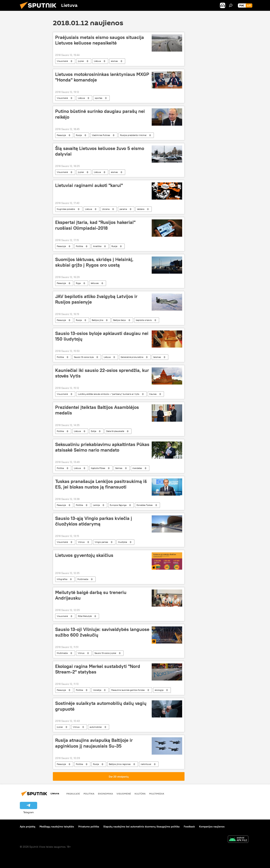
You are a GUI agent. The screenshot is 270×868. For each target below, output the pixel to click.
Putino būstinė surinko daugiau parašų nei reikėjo (100, 114)
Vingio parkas (101, 542)
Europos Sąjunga (118, 505)
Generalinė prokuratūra (132, 357)
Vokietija (97, 690)
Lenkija (96, 505)
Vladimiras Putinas (101, 135)
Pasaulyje (61, 135)
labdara (141, 209)
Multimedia (83, 579)
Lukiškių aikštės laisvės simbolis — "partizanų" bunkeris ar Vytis (109, 394)
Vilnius (81, 542)
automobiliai (96, 727)
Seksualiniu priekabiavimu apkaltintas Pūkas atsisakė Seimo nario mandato (102, 447)
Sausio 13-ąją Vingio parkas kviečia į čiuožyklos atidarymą (94, 521)
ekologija (159, 690)
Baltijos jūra (97, 320)
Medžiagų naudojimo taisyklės (57, 827)
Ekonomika (105, 794)
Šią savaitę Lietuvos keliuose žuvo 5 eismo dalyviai (100, 151)
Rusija (79, 135)
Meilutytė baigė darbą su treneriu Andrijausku (91, 595)
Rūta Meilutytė (85, 616)
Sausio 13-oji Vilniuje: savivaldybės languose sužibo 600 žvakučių (102, 632)
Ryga (78, 283)
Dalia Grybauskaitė (115, 431)
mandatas (137, 468)
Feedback (189, 827)
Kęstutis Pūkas (98, 468)
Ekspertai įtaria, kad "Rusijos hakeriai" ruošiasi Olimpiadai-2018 (95, 225)
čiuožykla (123, 542)
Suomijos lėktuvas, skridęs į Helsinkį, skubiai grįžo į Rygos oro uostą (94, 262)
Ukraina (106, 209)
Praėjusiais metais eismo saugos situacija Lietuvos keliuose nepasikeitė (100, 40)
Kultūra (140, 794)
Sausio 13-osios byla (84, 357)
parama (123, 209)
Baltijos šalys (119, 320)
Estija (94, 431)
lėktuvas (95, 283)
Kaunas (153, 394)
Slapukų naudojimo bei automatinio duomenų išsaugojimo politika (141, 827)
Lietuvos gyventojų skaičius (84, 555)
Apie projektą (28, 827)
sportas (99, 98)
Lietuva (97, 61)
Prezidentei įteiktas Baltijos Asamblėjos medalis (97, 410)
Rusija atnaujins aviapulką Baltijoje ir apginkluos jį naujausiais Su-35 (94, 743)
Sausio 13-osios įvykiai (105, 653)
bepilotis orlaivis (144, 320)
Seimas (119, 468)
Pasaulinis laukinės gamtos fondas (128, 690)
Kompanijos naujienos (212, 827)
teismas (157, 357)
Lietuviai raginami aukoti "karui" (89, 185)
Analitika (97, 246)
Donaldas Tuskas (145, 505)
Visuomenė (62, 61)
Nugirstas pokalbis (66, 209)
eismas (114, 61)
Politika (79, 246)
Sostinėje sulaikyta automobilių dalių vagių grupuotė (101, 706)
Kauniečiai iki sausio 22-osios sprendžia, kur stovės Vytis (102, 373)
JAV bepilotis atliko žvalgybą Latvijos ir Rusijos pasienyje (96, 299)
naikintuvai (146, 764)
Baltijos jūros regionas (120, 764)
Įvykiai (81, 61)
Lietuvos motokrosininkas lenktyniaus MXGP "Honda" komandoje (102, 77)
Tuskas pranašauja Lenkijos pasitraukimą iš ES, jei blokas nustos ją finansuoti (101, 484)
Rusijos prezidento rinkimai (133, 135)
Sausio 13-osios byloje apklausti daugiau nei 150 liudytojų (102, 336)
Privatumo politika (89, 827)
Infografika (62, 579)
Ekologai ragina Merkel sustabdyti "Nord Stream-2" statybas (98, 669)
